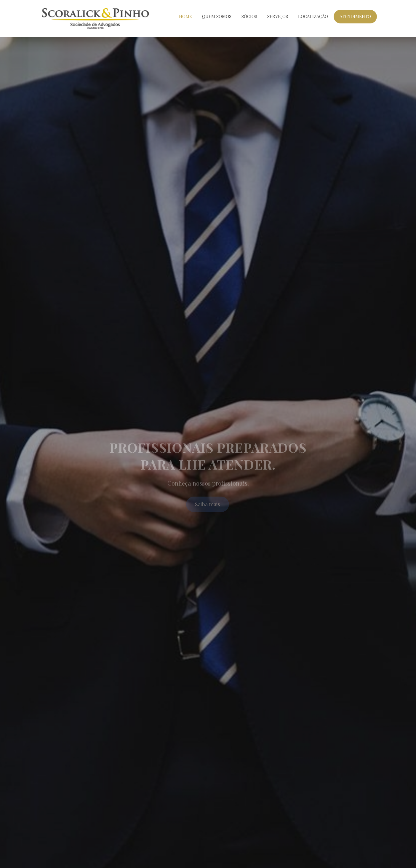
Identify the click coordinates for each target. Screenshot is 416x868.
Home (185, 16)
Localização (313, 16)
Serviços (278, 16)
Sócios (249, 16)
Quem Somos (217, 16)
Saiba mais (208, 506)
